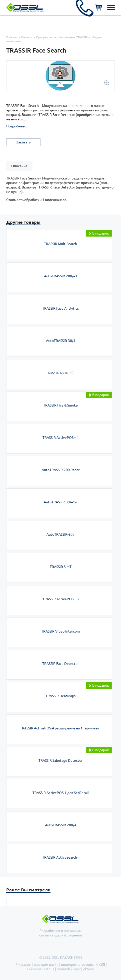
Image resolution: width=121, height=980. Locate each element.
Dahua (49, 969)
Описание (19, 166)
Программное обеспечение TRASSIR (62, 37)
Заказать (23, 142)
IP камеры (23, 964)
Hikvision (34, 969)
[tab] (19, 166)
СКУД (101, 964)
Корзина (98, 8)
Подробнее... (17, 126)
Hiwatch (63, 969)
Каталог (27, 37)
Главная (12, 37)
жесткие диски (46, 964)
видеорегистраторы (77, 964)
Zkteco (88, 969)
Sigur (76, 969)
